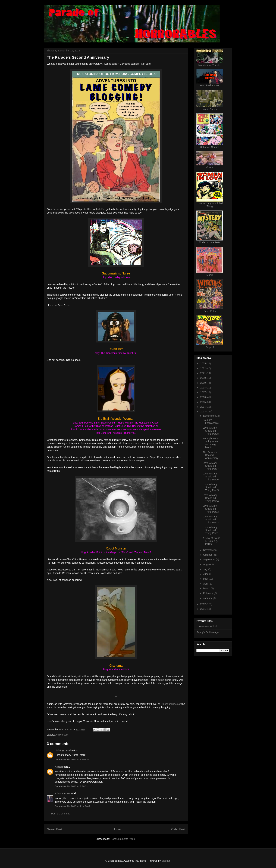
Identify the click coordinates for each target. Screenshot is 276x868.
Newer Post (54, 829)
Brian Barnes (62, 793)
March (207, 588)
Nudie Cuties (210, 109)
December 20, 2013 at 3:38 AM (72, 786)
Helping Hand (63, 750)
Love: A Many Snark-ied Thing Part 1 (211, 530)
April (206, 584)
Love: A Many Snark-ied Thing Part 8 (211, 431)
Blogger (166, 861)
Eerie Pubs (210, 311)
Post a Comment (60, 814)
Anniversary (62, 735)
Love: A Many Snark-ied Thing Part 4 (211, 498)
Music (210, 275)
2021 (203, 373)
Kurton (59, 767)
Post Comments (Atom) (123, 839)
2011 (203, 609)
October (208, 555)
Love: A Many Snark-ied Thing (210, 205)
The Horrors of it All (207, 626)
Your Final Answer (210, 85)
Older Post (178, 829)
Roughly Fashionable (211, 421)
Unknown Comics (210, 147)
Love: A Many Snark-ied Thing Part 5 (211, 487)
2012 (203, 604)
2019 (203, 383)
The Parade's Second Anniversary (210, 455)
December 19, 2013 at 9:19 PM (72, 759)
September (209, 560)
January (208, 598)
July (206, 569)
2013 (203, 412)
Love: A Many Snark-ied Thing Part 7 (211, 466)
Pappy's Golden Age (208, 632)
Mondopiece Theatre (210, 65)
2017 (203, 392)
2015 (203, 402)
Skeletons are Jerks (210, 242)
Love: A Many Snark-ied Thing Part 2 (211, 520)
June (206, 574)
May (206, 579)
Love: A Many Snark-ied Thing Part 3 (211, 509)
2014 (203, 407)
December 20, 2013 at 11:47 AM (72, 806)
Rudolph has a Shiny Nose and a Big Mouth (211, 443)
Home (117, 829)
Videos (210, 167)
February (208, 593)
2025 (203, 363)
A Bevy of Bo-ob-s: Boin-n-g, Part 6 (212, 541)
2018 (203, 388)
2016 (203, 397)
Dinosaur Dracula (170, 704)
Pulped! (210, 347)
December (209, 416)
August (207, 564)
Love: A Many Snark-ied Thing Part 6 (211, 477)
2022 (203, 368)
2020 (203, 378)
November (209, 550)
